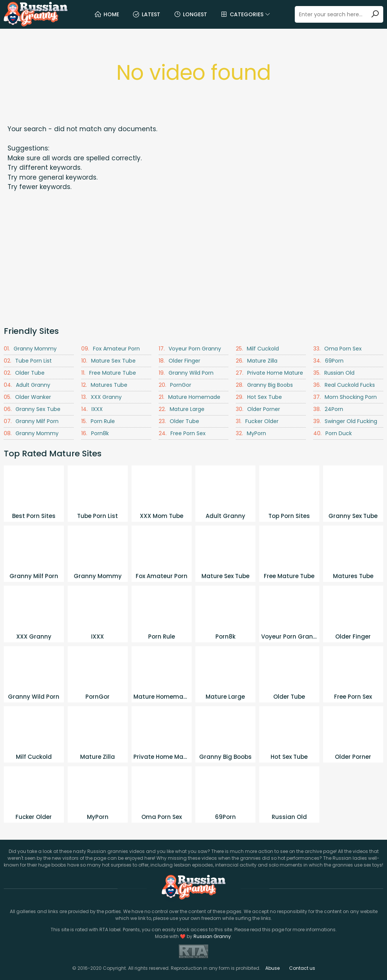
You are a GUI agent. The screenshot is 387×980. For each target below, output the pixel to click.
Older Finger (180, 361)
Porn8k (95, 433)
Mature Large (182, 409)
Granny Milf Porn (31, 421)
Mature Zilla (257, 361)
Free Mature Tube (109, 373)
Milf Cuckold (257, 349)
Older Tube (24, 373)
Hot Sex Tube (259, 397)
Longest (190, 14)
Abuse (272, 968)
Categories (245, 14)
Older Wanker (27, 397)
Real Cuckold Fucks (344, 385)
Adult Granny (27, 385)
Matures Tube (104, 385)
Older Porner (258, 409)
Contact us (302, 968)
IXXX (92, 409)
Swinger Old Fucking (345, 421)
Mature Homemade (190, 397)
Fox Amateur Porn (111, 349)
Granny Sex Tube (32, 409)
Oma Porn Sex (337, 349)
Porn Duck (333, 433)
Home (107, 14)
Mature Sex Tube (108, 361)
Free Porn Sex (182, 433)
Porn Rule (98, 421)
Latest (146, 14)
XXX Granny (101, 397)
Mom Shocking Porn (345, 397)
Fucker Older (257, 421)
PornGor (175, 385)
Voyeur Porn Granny (190, 349)
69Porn (328, 361)
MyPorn (251, 433)
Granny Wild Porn (186, 373)
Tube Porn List (28, 361)
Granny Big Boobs (264, 385)
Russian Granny (212, 936)
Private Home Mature (269, 373)
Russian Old (334, 373)
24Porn (328, 409)
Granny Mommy (30, 349)
